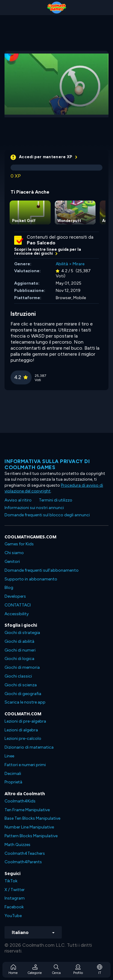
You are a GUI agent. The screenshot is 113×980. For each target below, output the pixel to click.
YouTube (13, 916)
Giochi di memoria (22, 667)
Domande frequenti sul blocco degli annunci (47, 515)
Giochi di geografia (23, 694)
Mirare (78, 264)
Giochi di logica (19, 659)
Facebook (14, 907)
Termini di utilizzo (56, 500)
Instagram (15, 898)
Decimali (13, 774)
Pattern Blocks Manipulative (31, 836)
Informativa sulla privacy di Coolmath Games (47, 464)
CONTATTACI (18, 605)
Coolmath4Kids (20, 801)
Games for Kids (19, 544)
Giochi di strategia (22, 633)
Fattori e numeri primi (25, 765)
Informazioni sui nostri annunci (34, 508)
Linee (9, 756)
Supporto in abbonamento (31, 579)
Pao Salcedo (41, 243)
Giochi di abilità (19, 641)
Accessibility (17, 614)
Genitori (12, 562)
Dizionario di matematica (29, 747)
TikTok (11, 881)
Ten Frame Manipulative (27, 810)
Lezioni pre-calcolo (23, 738)
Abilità (62, 264)
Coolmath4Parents (23, 862)
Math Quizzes (17, 845)
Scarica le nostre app (25, 702)
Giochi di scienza (21, 685)
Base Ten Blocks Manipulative (32, 818)
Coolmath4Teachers (25, 853)
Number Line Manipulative (29, 827)
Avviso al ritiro (18, 500)
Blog (9, 588)
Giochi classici (18, 676)
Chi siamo (14, 553)
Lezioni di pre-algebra (25, 721)
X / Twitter (15, 890)
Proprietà (13, 782)
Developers (15, 596)
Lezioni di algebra (21, 730)
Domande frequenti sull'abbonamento (42, 570)
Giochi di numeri (20, 650)
